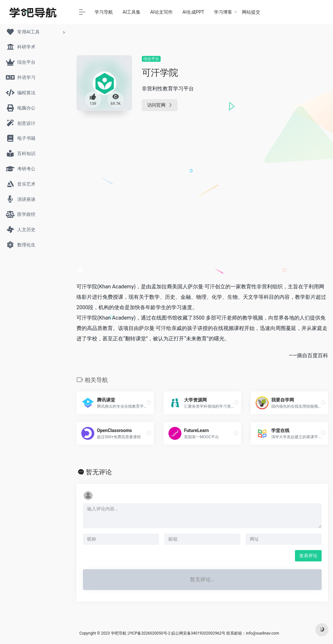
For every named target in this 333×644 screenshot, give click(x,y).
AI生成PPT (193, 12)
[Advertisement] (289, 153)
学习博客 (223, 12)
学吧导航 (119, 633)
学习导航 (104, 12)
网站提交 (251, 12)
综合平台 (151, 59)
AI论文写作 (161, 12)
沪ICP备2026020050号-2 (149, 633)
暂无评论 (99, 472)
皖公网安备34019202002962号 (198, 633)
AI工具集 (132, 12)
